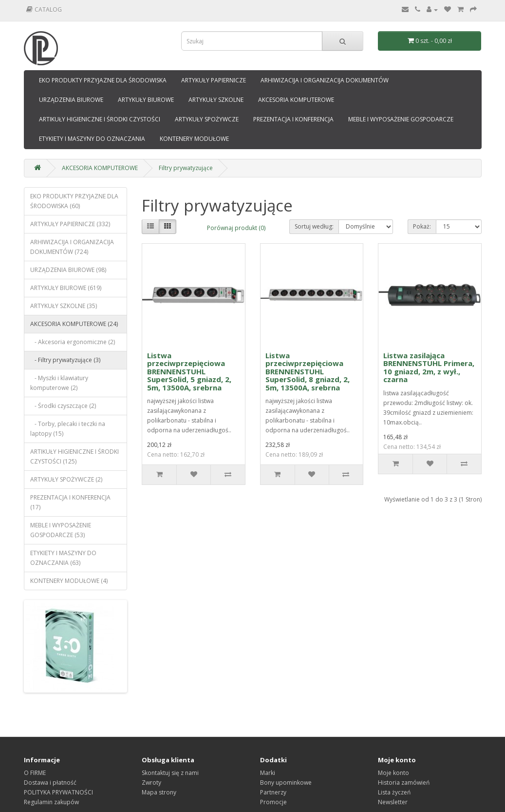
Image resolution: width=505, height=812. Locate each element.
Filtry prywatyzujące (186, 168)
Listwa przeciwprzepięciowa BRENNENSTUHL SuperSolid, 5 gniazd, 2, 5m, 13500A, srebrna (189, 371)
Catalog (44, 10)
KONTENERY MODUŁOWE (194, 139)
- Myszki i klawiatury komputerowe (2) (59, 383)
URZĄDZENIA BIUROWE (71, 100)
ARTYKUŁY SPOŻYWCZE (207, 119)
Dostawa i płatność (50, 783)
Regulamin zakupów (51, 802)
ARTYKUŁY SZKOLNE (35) (64, 306)
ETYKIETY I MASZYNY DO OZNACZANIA (92, 139)
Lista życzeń (394, 792)
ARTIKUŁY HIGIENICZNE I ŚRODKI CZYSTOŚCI (100, 119)
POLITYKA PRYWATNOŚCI (58, 792)
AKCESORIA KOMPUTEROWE (296, 100)
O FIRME (35, 773)
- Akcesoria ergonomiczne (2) (73, 342)
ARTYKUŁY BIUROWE (146, 100)
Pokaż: (422, 226)
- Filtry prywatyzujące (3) (65, 360)
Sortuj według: (314, 226)
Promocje (273, 802)
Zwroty (151, 783)
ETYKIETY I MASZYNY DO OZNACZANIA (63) (63, 558)
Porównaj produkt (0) (236, 228)
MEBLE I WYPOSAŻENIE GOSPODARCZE (401, 119)
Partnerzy (273, 792)
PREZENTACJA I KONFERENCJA (293, 119)
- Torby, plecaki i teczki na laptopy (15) (68, 429)
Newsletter (393, 802)
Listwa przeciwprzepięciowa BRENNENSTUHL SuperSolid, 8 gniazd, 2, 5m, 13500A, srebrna (308, 371)
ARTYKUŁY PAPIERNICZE (214, 80)
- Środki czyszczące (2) (63, 406)
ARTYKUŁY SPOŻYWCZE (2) (66, 479)
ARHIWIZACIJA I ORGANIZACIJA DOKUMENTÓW (325, 80)
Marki (268, 773)
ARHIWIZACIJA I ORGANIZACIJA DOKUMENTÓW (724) (72, 247)
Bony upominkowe (286, 783)
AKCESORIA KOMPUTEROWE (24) (74, 324)
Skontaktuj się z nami (170, 773)
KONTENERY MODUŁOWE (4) (69, 581)
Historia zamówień (404, 783)
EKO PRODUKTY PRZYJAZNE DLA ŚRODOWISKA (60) (74, 201)
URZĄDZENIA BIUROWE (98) (68, 270)
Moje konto (393, 773)
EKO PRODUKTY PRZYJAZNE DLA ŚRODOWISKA (103, 80)
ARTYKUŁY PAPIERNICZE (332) (70, 224)
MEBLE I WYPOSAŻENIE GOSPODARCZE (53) (61, 530)
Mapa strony (159, 792)
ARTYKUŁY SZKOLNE (216, 100)
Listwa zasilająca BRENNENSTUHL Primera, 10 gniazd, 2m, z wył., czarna (429, 367)
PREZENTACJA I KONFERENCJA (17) (70, 502)
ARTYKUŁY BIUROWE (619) (66, 288)
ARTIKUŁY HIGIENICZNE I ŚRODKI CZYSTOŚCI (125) (75, 456)
